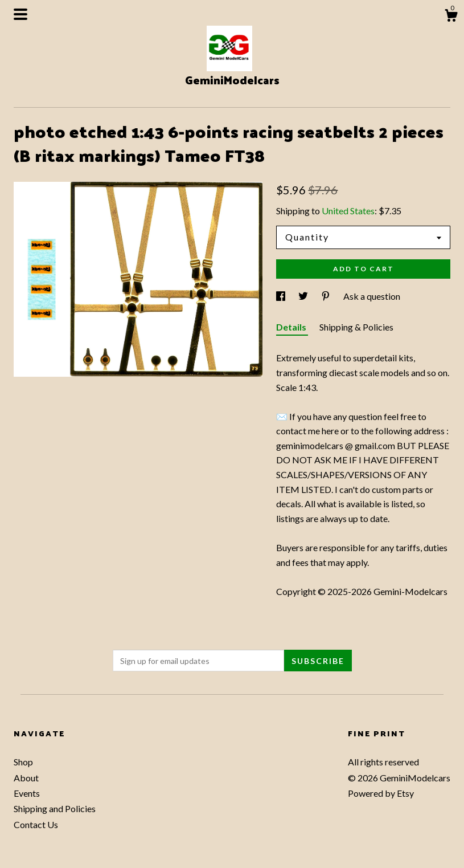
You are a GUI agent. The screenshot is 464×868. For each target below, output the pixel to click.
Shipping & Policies (356, 327)
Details (292, 327)
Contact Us (36, 824)
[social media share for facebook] (282, 296)
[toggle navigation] (20, 14)
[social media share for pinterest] (327, 296)
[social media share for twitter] (304, 296)
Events (27, 793)
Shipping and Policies (55, 808)
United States (348, 211)
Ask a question (372, 296)
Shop (23, 762)
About (26, 778)
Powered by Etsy (381, 793)
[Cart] (451, 17)
